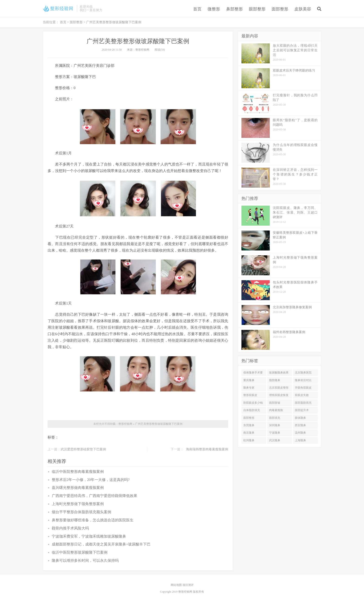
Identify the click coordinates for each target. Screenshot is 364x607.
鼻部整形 (234, 9)
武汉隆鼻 (275, 440)
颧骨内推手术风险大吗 (70, 528)
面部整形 (280, 9)
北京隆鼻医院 (303, 373)
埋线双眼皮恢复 (279, 395)
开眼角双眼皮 (303, 388)
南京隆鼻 (249, 433)
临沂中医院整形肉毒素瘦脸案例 (78, 472)
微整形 (214, 9)
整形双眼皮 (250, 395)
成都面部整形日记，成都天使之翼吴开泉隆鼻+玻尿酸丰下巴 (101, 544)
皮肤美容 (303, 9)
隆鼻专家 (249, 388)
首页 (197, 9)
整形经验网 (125, 424)
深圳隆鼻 (275, 425)
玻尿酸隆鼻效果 (279, 373)
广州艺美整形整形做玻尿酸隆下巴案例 (159, 424)
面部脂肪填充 (303, 403)
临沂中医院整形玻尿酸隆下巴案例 (80, 552)
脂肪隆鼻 (275, 380)
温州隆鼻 (300, 433)
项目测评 (188, 585)
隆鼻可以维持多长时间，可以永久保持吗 (85, 560)
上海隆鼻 (300, 440)
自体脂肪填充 (252, 410)
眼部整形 (257, 9)
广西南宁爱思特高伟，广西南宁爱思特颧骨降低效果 (94, 496)
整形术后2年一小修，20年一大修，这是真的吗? (91, 480)
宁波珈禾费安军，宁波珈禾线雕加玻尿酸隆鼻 (89, 536)
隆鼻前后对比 (303, 380)
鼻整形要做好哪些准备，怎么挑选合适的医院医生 (93, 520)
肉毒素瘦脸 (276, 410)
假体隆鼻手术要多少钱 (253, 373)
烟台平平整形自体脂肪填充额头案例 (81, 512)
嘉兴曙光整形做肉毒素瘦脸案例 (78, 488)
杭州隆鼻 (249, 440)
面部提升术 (302, 410)
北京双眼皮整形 (279, 388)
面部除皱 (275, 403)
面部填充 (275, 418)
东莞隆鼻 (249, 425)
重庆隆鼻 (249, 380)
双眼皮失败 (302, 395)
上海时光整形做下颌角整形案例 (78, 504)
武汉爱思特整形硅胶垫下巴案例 (83, 449)
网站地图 (177, 585)
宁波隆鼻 (275, 433)
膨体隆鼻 (300, 418)
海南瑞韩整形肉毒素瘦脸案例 (207, 449)
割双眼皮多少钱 (253, 403)
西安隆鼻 (300, 425)
